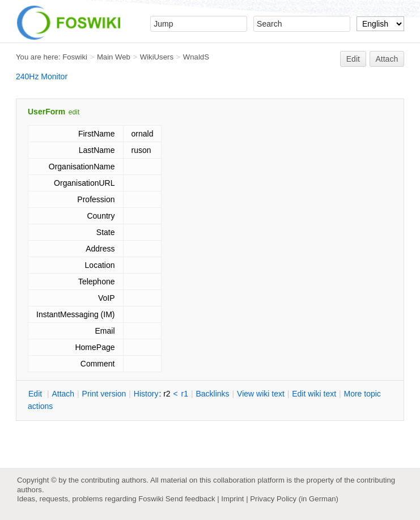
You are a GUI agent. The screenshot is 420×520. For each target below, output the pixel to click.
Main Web (114, 57)
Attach (387, 59)
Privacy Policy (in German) (294, 499)
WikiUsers (157, 57)
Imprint (232, 499)
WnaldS (196, 57)
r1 (185, 394)
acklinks (212, 394)
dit (36, 394)
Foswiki (75, 57)
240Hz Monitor (42, 76)
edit (74, 112)
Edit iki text (314, 394)
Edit (353, 59)
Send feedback (190, 499)
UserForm (46, 112)
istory (146, 394)
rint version (104, 394)
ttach (63, 394)
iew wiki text (261, 394)
